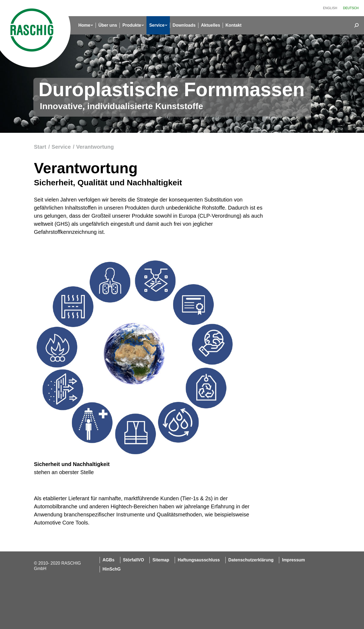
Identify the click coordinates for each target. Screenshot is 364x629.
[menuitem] (330, 8)
